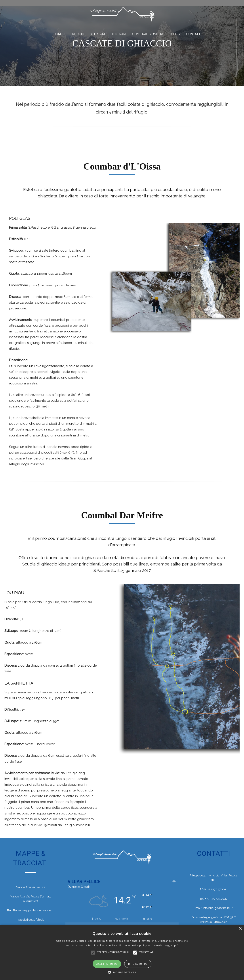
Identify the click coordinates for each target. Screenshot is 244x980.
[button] (122, 972)
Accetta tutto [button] (107, 964)
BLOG (176, 34)
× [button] (240, 929)
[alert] (122, 952)
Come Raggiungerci (149, 34)
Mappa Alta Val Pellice (31, 888)
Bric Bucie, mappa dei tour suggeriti (31, 911)
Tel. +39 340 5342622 (214, 899)
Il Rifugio (76, 34)
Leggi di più (171, 945)
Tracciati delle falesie (31, 921)
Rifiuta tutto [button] (138, 964)
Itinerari (119, 34)
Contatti (194, 34)
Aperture (98, 34)
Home (58, 34)
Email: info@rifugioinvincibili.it (213, 909)
